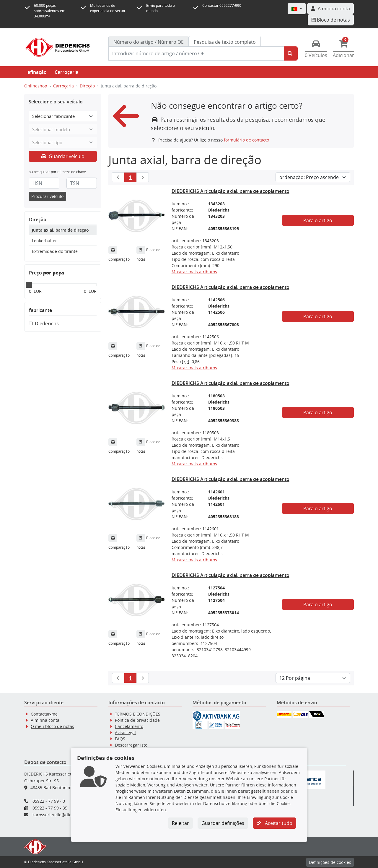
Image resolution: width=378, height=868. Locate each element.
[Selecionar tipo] (63, 143)
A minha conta (45, 720)
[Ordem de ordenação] (313, 177)
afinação (37, 72)
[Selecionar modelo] (63, 130)
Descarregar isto (131, 745)
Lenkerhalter (44, 241)
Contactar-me (44, 714)
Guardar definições (223, 823)
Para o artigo (318, 220)
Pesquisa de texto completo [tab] (225, 42)
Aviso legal (125, 733)
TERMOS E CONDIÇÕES (138, 714)
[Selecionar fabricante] (63, 116)
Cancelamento (129, 726)
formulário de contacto (246, 140)
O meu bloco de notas (52, 726)
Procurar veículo (47, 196)
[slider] (29, 285)
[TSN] (82, 183)
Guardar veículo (63, 156)
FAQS (120, 739)
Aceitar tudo (274, 823)
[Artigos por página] (313, 678)
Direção (87, 86)
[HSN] (44, 183)
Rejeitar (180, 823)
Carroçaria (66, 72)
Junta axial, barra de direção (60, 230)
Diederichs (47, 324)
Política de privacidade (137, 720)
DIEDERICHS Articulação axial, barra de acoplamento (230, 191)
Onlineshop (36, 86)
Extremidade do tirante (55, 251)
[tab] (149, 42)
